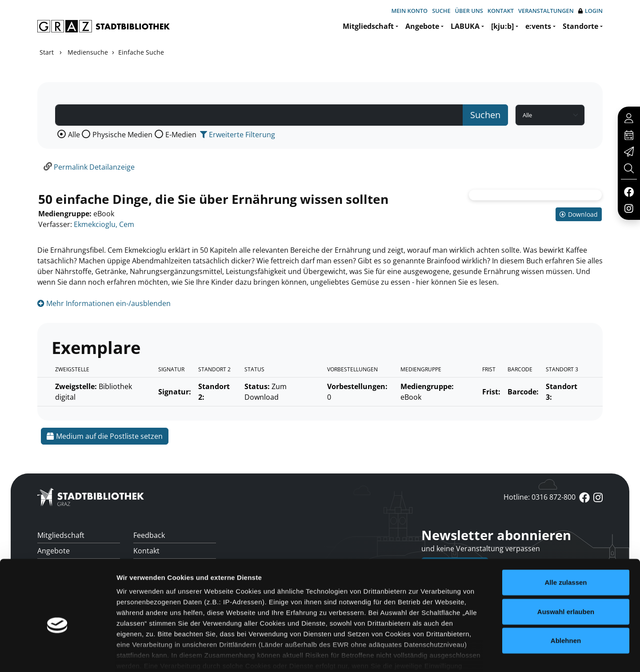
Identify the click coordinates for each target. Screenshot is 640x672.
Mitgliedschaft (368, 26)
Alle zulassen (566, 536)
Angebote (422, 26)
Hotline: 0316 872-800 (540, 497)
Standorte (580, 26)
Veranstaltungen (546, 11)
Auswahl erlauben (566, 565)
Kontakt (501, 11)
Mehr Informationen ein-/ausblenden (104, 303)
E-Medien (181, 135)
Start (47, 52)
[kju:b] (502, 26)
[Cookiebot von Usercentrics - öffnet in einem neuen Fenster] (58, 655)
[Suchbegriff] (259, 115)
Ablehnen (566, 594)
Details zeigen (473, 654)
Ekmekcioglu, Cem (104, 224)
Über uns (469, 11)
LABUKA (465, 26)
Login (590, 11)
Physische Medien (122, 135)
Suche (441, 11)
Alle (74, 135)
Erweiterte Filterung (238, 135)
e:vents (538, 26)
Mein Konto (409, 11)
